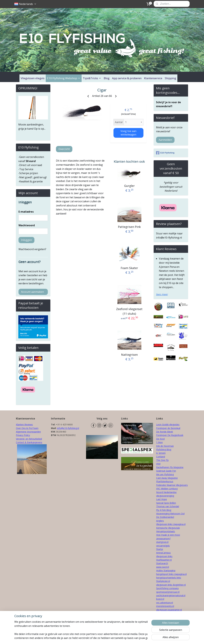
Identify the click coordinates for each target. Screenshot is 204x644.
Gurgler (129, 186)
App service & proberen (127, 78)
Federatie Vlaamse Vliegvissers (172, 485)
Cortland (161, 457)
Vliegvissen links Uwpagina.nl (171, 524)
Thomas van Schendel (168, 506)
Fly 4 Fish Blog (164, 510)
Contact (20, 442)
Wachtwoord (27, 225)
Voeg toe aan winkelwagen (128, 133)
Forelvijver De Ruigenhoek (170, 435)
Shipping (170, 78)
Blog (107, 78)
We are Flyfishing (165, 474)
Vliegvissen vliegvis (33, 78)
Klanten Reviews (24, 424)
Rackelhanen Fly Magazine (170, 467)
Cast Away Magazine (167, 478)
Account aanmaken (32, 292)
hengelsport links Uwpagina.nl (171, 574)
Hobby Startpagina (166, 570)
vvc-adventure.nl (165, 603)
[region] (81, 630)
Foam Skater (129, 268)
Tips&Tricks (92, 78)
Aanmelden (165, 140)
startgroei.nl (162, 542)
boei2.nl (160, 599)
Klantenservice (153, 78)
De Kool (160, 439)
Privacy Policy (23, 435)
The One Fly (162, 460)
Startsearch (162, 563)
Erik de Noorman (165, 446)
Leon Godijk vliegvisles (168, 424)
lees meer (162, 294)
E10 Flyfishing (165, 153)
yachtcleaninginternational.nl (171, 595)
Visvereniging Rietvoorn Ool (170, 514)
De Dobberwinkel (165, 517)
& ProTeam (32, 428)
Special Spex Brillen (166, 503)
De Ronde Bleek (165, 432)
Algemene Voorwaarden (28, 432)
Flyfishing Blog (164, 449)
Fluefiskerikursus (165, 481)
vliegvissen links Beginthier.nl (171, 585)
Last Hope (162, 499)
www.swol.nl (163, 567)
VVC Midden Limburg (167, 489)
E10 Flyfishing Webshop (64, 78)
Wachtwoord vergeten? (32, 249)
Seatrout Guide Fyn (166, 471)
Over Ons (21, 428)
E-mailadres (26, 212)
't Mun (159, 442)
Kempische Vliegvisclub (168, 528)
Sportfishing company (167, 588)
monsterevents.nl (165, 606)
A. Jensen (161, 453)
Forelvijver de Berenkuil (168, 428)
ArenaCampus (163, 553)
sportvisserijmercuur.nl (168, 592)
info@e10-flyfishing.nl (68, 428)
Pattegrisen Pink (129, 227)
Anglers (160, 521)
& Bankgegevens (33, 442)
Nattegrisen (129, 354)
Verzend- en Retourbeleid (29, 439)
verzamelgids (163, 546)
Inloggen (26, 240)
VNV (158, 464)
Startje (160, 549)
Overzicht (64, 149)
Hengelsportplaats (166, 531)
